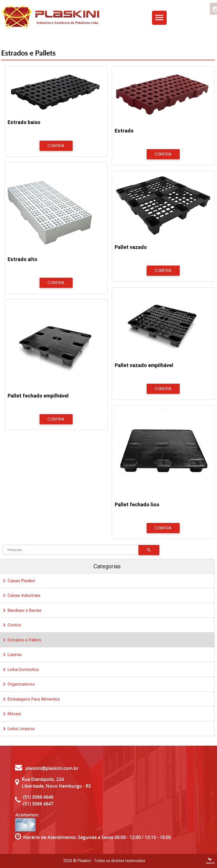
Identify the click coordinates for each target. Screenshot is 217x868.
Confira (56, 146)
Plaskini (84, 861)
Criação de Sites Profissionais (211, 861)
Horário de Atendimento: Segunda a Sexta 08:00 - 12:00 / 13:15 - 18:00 (97, 837)
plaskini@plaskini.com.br (47, 768)
